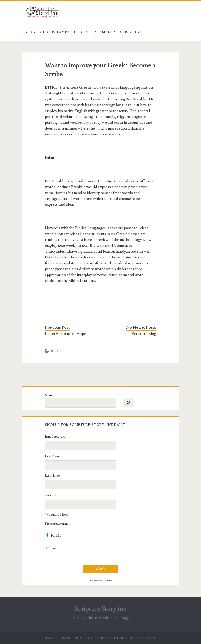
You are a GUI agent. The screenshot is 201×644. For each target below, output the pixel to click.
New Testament (96, 32)
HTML (56, 536)
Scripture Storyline (100, 609)
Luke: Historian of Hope (65, 334)
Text (54, 548)
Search (50, 395)
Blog (30, 32)
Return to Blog (144, 334)
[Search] (128, 403)
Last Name (52, 476)
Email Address (56, 437)
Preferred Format (57, 524)
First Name (53, 456)
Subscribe (131, 32)
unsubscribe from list (101, 580)
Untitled (50, 495)
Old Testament (56, 32)
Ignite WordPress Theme (75, 638)
